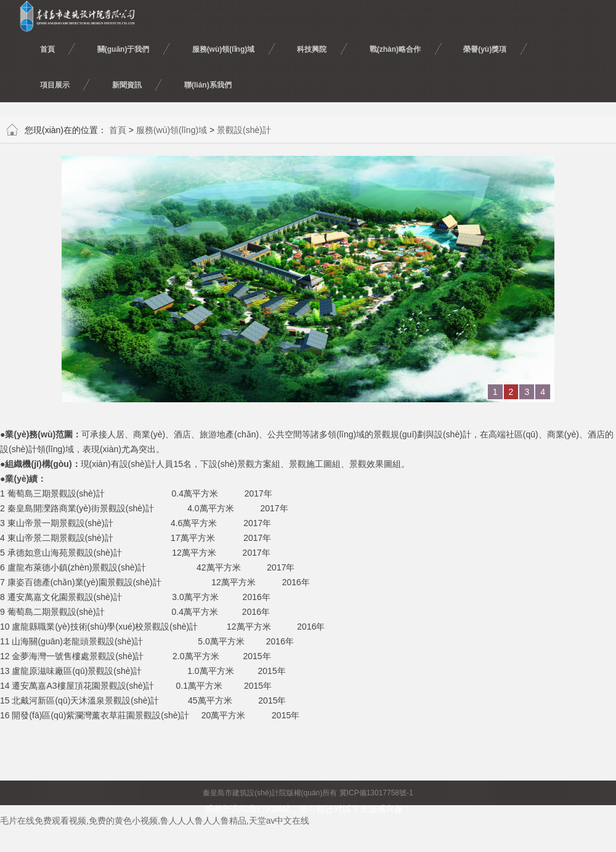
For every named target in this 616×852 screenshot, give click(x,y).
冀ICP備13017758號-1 (376, 793)
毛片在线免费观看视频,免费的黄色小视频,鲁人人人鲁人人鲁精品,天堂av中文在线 (155, 821)
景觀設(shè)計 (244, 130)
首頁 (118, 130)
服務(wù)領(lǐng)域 (172, 130)
